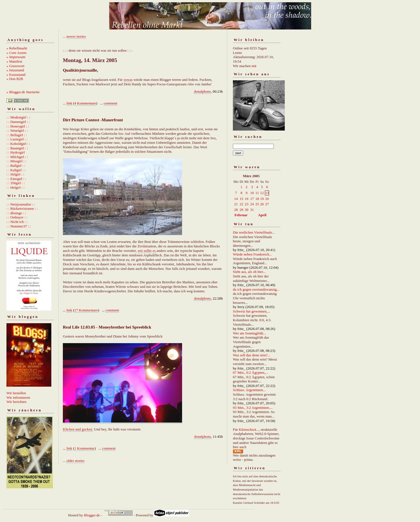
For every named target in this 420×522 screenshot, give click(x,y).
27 (267, 204)
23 (246, 204)
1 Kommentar (84, 448)
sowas (128, 80)
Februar (241, 215)
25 (257, 204)
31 (252, 210)
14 (236, 199)
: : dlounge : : (16, 213)
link (69, 103)
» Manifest (14, 61)
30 (246, 210)
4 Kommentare (85, 103)
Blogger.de (92, 515)
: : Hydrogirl (16, 152)
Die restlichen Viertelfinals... (254, 232)
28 (236, 210)
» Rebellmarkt (17, 48)
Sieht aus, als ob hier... (249, 272)
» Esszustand (16, 75)
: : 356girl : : (16, 183)
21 (236, 204)
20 (267, 199)
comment (111, 103)
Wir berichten (16, 402)
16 (246, 199)
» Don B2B (15, 79)
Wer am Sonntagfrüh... (249, 333)
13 (267, 193)
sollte (148, 251)
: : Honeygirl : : (18, 126)
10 (252, 193)
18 (257, 199)
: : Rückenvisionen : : (22, 208)
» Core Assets (17, 53)
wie (140, 251)
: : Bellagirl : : (17, 135)
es (154, 251)
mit (254, 66)
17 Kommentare (86, 310)
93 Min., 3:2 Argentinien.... (253, 408)
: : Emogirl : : (16, 179)
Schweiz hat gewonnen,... (252, 311)
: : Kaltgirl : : (16, 170)
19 (262, 199)
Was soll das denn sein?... (252, 355)
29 (241, 210)
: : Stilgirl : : (15, 174)
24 (252, 204)
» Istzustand (15, 70)
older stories (75, 461)
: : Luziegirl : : (17, 139)
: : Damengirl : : (18, 122)
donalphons (202, 91)
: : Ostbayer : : (17, 217)
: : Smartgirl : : (17, 130)
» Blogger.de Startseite (23, 92)
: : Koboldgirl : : (18, 144)
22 (241, 204)
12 (262, 193)
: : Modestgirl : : (18, 117)
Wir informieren (18, 397)
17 (252, 199)
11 (257, 193)
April (262, 215)
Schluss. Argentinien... (249, 390)
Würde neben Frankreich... (252, 254)
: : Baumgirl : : (17, 148)
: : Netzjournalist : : (21, 204)
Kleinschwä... (249, 429)
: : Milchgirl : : (17, 157)
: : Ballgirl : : (16, 166)
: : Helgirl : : (15, 187)
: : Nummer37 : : (19, 226)
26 (262, 204)
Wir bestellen (16, 393)
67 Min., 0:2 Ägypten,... (250, 372)
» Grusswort (15, 66)
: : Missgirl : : (16, 161)
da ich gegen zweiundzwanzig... (256, 289)
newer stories (76, 36)
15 (241, 199)
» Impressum (16, 57)
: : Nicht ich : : (17, 222)
